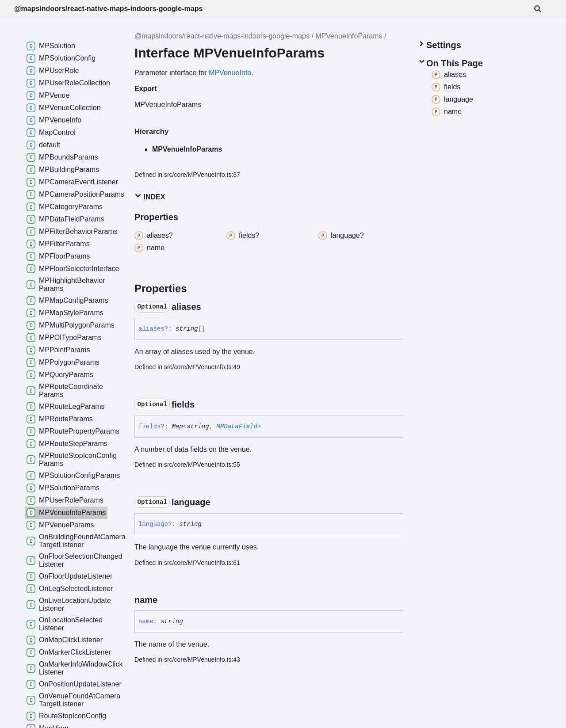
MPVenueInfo (230, 73)
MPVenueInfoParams (349, 36)
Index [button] (150, 196)
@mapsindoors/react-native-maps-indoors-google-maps (108, 9)
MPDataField (237, 427)
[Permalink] (209, 307)
